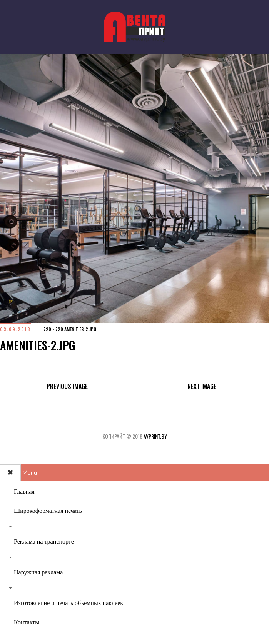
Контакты (27, 622)
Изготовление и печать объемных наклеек (69, 603)
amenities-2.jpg (80, 329)
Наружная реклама (38, 572)
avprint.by (155, 436)
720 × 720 (53, 329)
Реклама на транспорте (44, 542)
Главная (24, 492)
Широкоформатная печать (48, 511)
